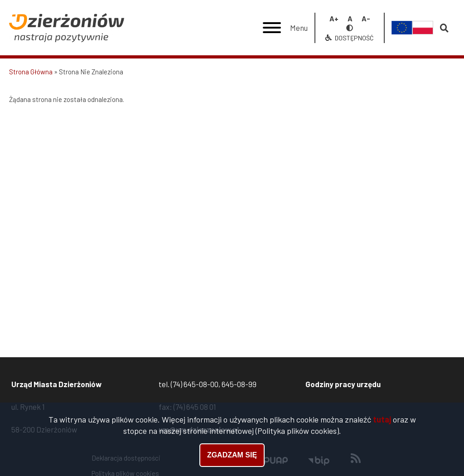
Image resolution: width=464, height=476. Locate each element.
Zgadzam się (232, 457)
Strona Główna (31, 72)
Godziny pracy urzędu (343, 384)
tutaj (382, 422)
